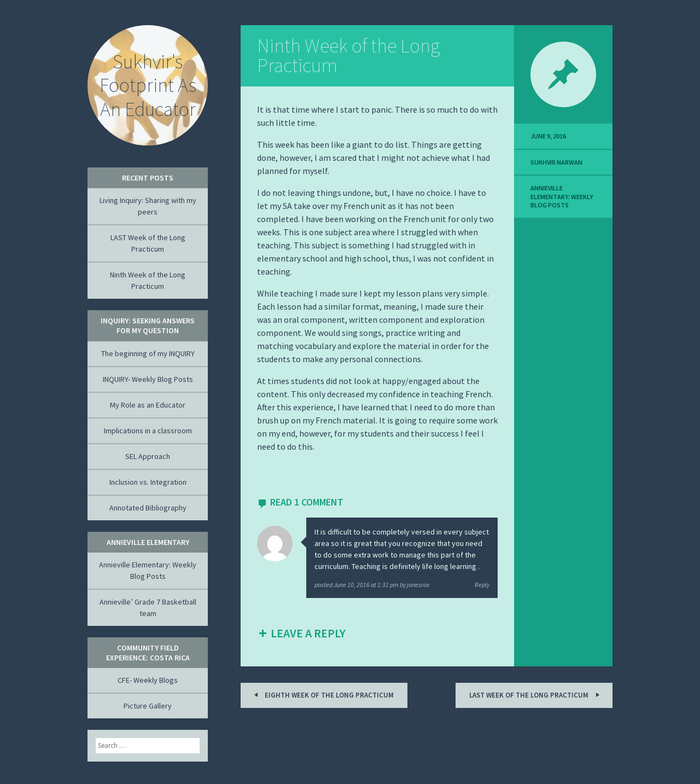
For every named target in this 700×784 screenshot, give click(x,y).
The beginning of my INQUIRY (148, 353)
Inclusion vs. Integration (148, 482)
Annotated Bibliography (148, 508)
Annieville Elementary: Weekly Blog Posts (562, 196)
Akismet (67, 776)
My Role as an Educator (148, 405)
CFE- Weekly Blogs (148, 680)
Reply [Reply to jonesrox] (482, 585)
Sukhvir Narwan (556, 162)
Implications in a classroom (148, 431)
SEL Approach (148, 456)
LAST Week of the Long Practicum (536, 695)
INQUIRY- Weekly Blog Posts (148, 379)
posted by (372, 585)
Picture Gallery (148, 706)
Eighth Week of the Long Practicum (322, 695)
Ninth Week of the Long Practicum (348, 56)
